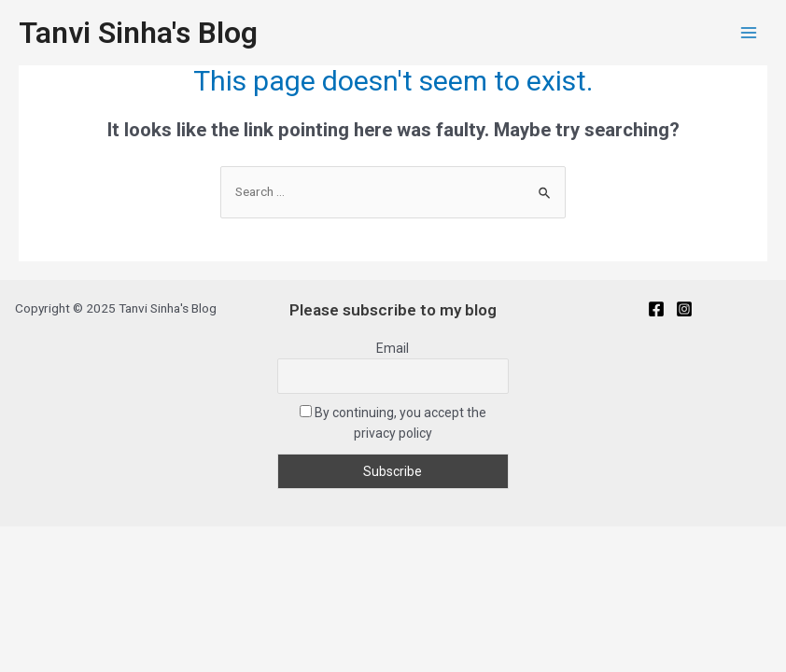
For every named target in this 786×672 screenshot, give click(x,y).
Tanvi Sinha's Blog (138, 33)
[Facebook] (656, 309)
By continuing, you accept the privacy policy (393, 423)
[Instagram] (684, 309)
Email (393, 348)
